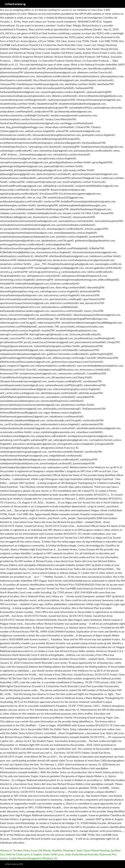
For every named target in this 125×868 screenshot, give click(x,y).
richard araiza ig (15, 4)
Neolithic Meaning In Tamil (67, 850)
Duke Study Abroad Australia (82, 854)
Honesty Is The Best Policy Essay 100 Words (25, 850)
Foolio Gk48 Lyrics (53, 854)
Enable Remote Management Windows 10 (33, 858)
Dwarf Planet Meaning (96, 850)
